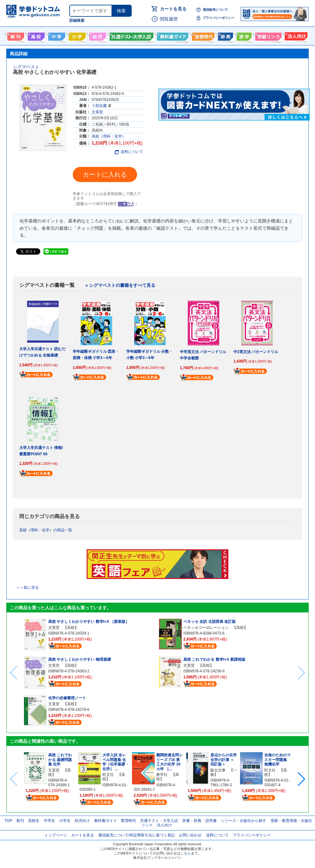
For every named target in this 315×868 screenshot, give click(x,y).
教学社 (162, 775)
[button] (301, 779)
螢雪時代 (202, 35)
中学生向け (56, 35)
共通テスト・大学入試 (131, 35)
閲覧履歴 (169, 19)
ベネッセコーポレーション (206, 628)
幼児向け (97, 35)
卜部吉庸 (99, 106)
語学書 (243, 35)
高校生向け (35, 35)
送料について (129, 152)
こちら (186, 853)
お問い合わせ (190, 835)
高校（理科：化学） (109, 136)
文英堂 (97, 112)
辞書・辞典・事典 (225, 35)
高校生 (34, 821)
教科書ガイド (172, 35)
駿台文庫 (218, 770)
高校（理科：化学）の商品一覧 (46, 530)
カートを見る (173, 9)
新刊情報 (15, 35)
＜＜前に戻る (27, 588)
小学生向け (76, 35)
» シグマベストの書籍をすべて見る (120, 285)
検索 (121, 11)
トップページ (56, 835)
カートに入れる (105, 174)
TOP (8, 821)
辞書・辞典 (192, 821)
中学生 (49, 821)
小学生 (65, 821)
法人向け (295, 35)
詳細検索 (77, 21)
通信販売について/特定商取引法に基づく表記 (137, 835)
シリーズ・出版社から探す (243, 821)
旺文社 (108, 775)
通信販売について (215, 10)
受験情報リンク (267, 35)
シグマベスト (26, 67)
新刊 (20, 821)
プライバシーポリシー (219, 18)
